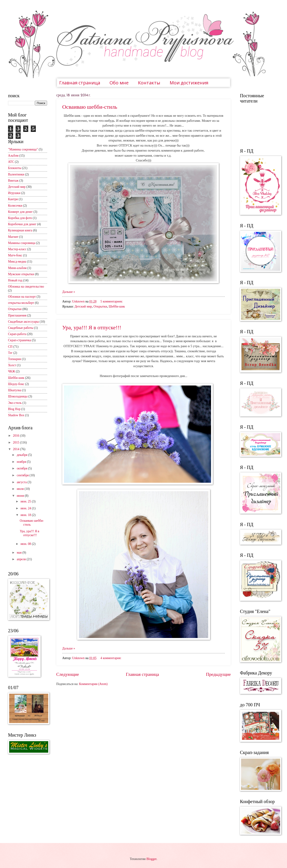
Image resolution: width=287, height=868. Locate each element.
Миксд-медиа (17, 262)
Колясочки (15, 206)
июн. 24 (26, 508)
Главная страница (80, 83)
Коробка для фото (20, 218)
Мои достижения (189, 83)
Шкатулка (15, 390)
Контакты (149, 83)
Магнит (13, 237)
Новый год (15, 280)
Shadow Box (16, 415)
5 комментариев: (112, 301)
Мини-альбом (17, 268)
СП (10, 347)
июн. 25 (26, 501)
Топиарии (15, 359)
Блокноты (15, 168)
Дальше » (69, 292)
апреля (22, 559)
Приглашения (17, 315)
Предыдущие (218, 674)
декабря (22, 455)
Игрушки (14, 193)
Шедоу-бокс (16, 384)
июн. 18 (26, 515)
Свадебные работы (21, 328)
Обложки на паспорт (22, 297)
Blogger (152, 859)
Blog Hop (14, 409)
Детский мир (83, 306)
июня (21, 496)
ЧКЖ (12, 371)
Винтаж (13, 181)
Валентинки (16, 174)
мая (20, 553)
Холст (12, 365)
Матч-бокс (15, 255)
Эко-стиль (15, 403)
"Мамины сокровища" (23, 149)
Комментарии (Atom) (93, 684)
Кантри (13, 199)
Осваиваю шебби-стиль (90, 107)
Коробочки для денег (22, 224)
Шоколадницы (18, 396)
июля (21, 489)
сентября (23, 475)
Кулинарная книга (20, 230)
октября (22, 468)
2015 (16, 442)
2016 (16, 436)
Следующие (68, 674)
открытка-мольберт (21, 303)
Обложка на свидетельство (26, 287)
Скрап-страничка (20, 340)
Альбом (13, 156)
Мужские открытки (21, 274)
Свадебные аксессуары (23, 322)
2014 (16, 449)
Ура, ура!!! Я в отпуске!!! (92, 327)
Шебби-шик (117, 306)
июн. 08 (26, 544)
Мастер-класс (17, 249)
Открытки (100, 306)
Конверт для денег (20, 212)
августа (22, 482)
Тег (10, 353)
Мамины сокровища (22, 243)
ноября (22, 462)
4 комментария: (111, 658)
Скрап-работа (17, 334)
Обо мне (119, 83)
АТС (11, 162)
